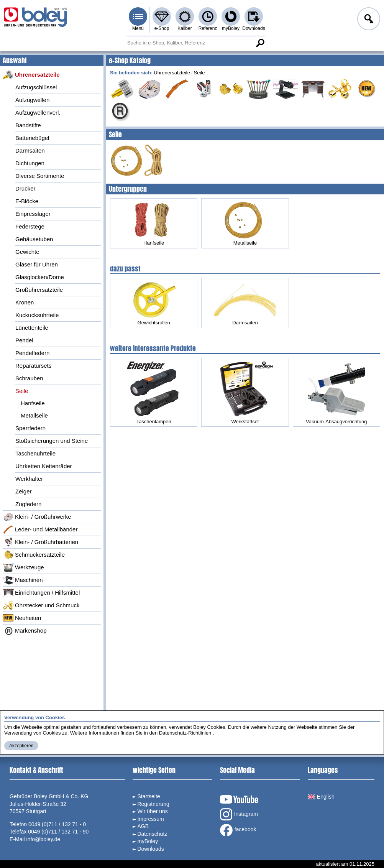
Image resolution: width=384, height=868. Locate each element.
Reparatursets (33, 366)
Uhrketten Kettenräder (44, 466)
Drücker (25, 188)
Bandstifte (28, 125)
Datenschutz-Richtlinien (185, 733)
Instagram (239, 814)
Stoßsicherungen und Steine (52, 441)
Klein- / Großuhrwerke (37, 517)
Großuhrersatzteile (39, 290)
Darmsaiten (30, 150)
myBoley (231, 28)
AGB (143, 826)
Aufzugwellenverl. (38, 113)
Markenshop (25, 631)
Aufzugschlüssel (36, 87)
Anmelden (368, 20)
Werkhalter (29, 479)
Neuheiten (22, 618)
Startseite (149, 796)
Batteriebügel (32, 138)
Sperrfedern (30, 428)
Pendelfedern (32, 353)
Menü (138, 28)
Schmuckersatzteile (34, 555)
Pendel (24, 340)
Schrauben (29, 378)
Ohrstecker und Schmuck (41, 605)
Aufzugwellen (32, 100)
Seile (22, 391)
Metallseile (34, 415)
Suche (260, 43)
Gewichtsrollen (154, 303)
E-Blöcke (27, 201)
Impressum (150, 819)
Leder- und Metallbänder (40, 529)
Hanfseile (33, 403)
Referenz (208, 28)
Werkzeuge (23, 567)
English (321, 797)
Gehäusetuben (34, 239)
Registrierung (153, 804)
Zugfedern (28, 504)
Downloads (254, 28)
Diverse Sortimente (40, 176)
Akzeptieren (21, 746)
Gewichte (27, 252)
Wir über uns (152, 811)
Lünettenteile (32, 328)
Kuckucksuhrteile (37, 315)
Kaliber (185, 28)
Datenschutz (152, 834)
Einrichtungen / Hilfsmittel (41, 593)
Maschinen (23, 580)
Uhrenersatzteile (31, 75)
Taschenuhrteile (35, 453)
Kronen (25, 302)
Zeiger (24, 491)
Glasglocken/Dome (40, 277)
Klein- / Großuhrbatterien (40, 542)
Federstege (30, 226)
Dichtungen (30, 163)
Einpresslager (33, 214)
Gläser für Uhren (37, 264)
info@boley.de (43, 839)
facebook (238, 830)
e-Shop (162, 28)
